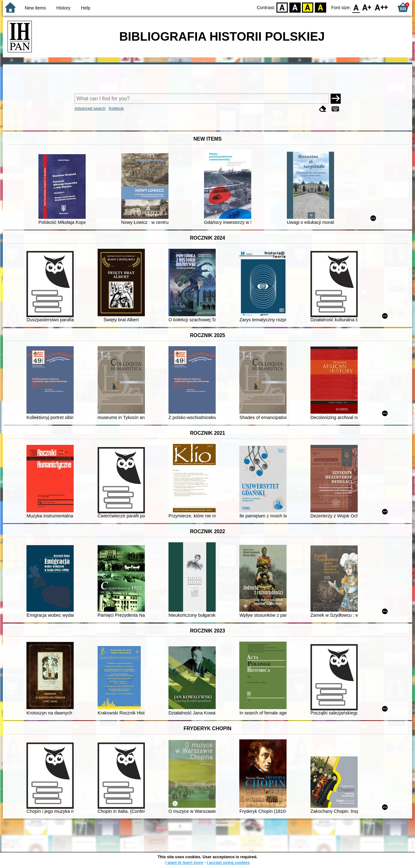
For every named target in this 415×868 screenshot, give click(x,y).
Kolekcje (116, 108)
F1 (367, 7)
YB (308, 7)
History (63, 8)
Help (86, 8)
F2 (381, 7)
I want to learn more (184, 862)
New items (35, 8)
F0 (356, 7)
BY (320, 7)
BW (295, 7)
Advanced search (90, 108)
